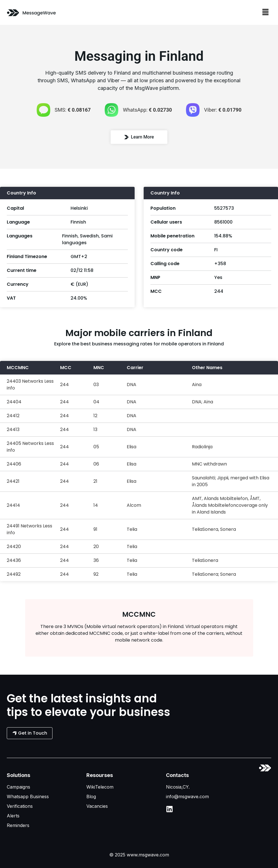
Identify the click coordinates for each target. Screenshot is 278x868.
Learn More (139, 137)
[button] (266, 12)
